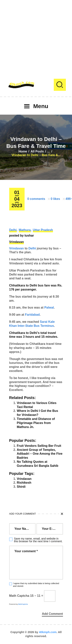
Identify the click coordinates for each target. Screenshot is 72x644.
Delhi (13, 230)
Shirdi (21, 487)
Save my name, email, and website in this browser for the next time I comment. (38, 540)
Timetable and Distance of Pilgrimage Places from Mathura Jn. (36, 423)
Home (23, 151)
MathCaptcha (23, 604)
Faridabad (32, 315)
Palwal (49, 308)
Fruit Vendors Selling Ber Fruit (39, 446)
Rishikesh (24, 483)
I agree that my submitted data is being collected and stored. (36, 585)
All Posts (37, 151)
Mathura (25, 230)
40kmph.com (48, 632)
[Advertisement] (36, 36)
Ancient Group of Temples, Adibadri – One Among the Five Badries (40, 454)
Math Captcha (19, 596)
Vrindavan (17, 242)
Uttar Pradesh (43, 230)
